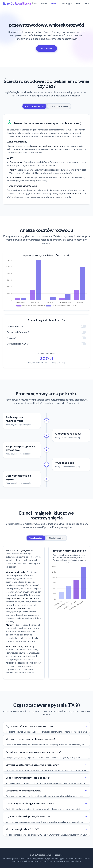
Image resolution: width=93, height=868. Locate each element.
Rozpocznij (47, 48)
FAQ (78, 3)
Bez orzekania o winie (34, 106)
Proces (53, 3)
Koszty (44, 3)
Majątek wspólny (56, 538)
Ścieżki (34, 3)
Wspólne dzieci (36, 538)
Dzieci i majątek (66, 3)
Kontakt (87, 3)
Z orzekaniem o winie (59, 106)
